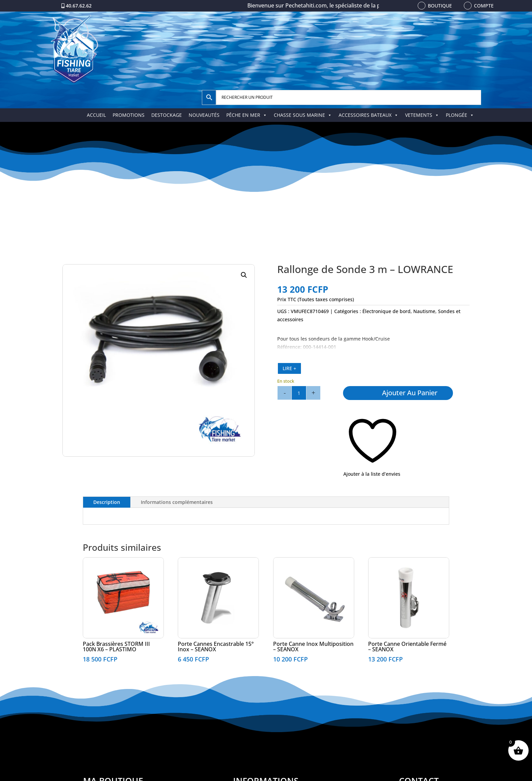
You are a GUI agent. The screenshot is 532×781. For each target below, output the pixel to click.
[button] (244, 275)
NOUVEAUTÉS (204, 115)
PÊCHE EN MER (247, 115)
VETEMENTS (422, 115)
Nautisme (424, 311)
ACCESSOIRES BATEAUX (368, 115)
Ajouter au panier (410, 393)
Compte (484, 6)
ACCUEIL (96, 115)
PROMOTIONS (129, 115)
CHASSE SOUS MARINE (303, 115)
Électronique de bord (386, 311)
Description (107, 502)
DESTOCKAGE (167, 115)
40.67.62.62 (79, 6)
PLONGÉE (460, 115)
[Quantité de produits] (299, 393)
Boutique (440, 6)
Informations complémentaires (177, 502)
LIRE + (289, 368)
